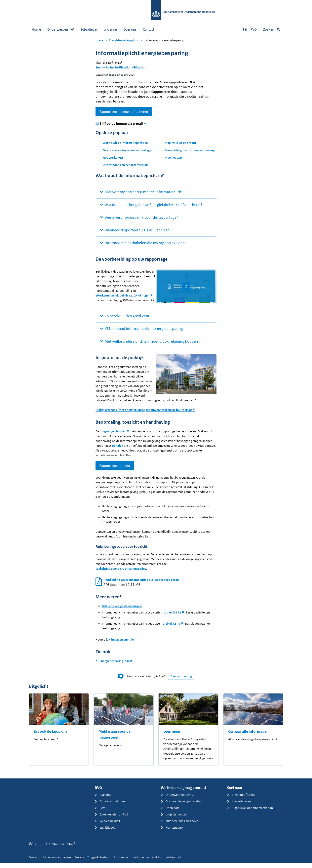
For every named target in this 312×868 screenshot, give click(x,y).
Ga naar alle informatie (247, 736)
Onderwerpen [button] (61, 29)
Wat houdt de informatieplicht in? (126, 143)
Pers (100, 813)
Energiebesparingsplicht (124, 40)
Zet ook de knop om (50, 736)
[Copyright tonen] (149, 725)
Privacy (79, 862)
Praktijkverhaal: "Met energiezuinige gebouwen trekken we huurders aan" (145, 415)
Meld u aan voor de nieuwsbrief (115, 739)
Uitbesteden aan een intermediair (125, 165)
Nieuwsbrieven (239, 806)
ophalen (118, 450)
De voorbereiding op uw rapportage (127, 150)
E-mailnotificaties (241, 799)
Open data (170, 813)
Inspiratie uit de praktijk (181, 143)
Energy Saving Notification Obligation (121, 67)
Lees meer (172, 736)
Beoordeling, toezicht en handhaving (190, 150)
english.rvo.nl (106, 832)
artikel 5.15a (172, 617)
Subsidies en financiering (99, 29)
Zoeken (272, 29)
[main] (156, 409)
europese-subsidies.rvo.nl (180, 826)
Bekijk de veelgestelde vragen (122, 611)
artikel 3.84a (172, 628)
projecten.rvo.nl (174, 819)
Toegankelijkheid (99, 862)
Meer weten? (174, 158)
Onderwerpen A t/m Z (177, 799)
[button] (186, 286)
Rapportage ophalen (115, 470)
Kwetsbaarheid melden (147, 862)
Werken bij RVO (107, 826)
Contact (149, 29)
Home (36, 29)
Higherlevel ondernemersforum (250, 813)
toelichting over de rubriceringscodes (121, 573)
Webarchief (173, 862)
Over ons (130, 29)
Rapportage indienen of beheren (124, 112)
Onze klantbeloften (110, 806)
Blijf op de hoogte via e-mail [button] (121, 124)
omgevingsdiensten (113, 436)
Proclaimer (121, 862)
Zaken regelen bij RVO (112, 819)
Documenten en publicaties (181, 806)
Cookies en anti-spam (57, 862)
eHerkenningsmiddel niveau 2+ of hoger (123, 306)
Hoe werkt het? (113, 158)
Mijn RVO (250, 29)
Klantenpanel (172, 832)
